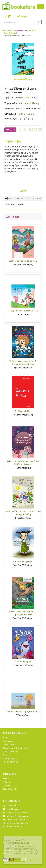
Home (4, 31)
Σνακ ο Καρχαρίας (23, 662)
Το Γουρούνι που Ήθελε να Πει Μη (23, 311)
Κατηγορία (10, 114)
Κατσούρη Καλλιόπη (29, 103)
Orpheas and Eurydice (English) (23, 261)
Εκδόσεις (9, 108)
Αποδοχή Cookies (17, 860)
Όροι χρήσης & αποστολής (15, 748)
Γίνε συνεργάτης (10, 762)
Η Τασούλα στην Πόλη (23, 561)
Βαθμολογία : (11, 119)
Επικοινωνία (9, 741)
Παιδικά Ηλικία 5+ (11, 33)
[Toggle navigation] (41, 7)
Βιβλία (11, 31)
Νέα (5, 755)
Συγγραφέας (11, 103)
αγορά (10, 130)
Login (22, 16)
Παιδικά (32, 31)
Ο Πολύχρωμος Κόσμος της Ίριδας (23, 712)
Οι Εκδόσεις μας (21, 31)
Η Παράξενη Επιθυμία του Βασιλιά (17, 35)
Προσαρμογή (33, 860)
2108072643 (11, 806)
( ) (7, 16)
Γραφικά (7, 785)
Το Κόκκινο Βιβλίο (23, 411)
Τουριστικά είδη (10, 789)
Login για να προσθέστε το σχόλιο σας (23, 198)
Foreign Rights (10, 758)
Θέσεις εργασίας (10, 751)
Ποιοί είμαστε (9, 744)
